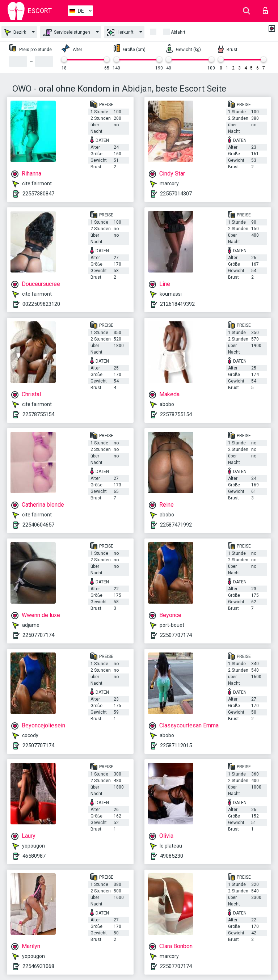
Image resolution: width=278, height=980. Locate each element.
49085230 (172, 856)
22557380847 (38, 194)
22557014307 (176, 194)
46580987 (34, 856)
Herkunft (120, 33)
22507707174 (38, 635)
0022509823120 (41, 304)
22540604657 (38, 525)
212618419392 (177, 304)
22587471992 (176, 525)
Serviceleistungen (67, 33)
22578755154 (38, 414)
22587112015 (176, 745)
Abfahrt (178, 32)
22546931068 (38, 966)
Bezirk (15, 32)
